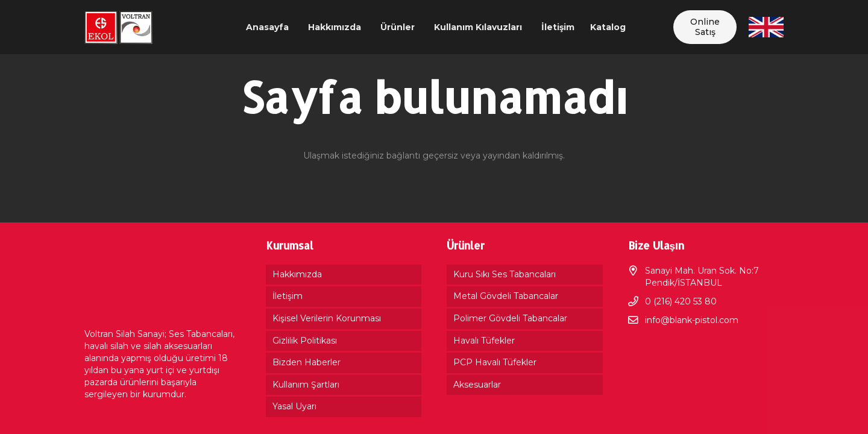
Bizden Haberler (307, 362)
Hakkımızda (297, 274)
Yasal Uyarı (294, 406)
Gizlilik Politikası (305, 341)
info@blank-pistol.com (692, 320)
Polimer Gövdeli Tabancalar (510, 318)
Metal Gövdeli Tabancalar (506, 296)
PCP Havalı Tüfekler (495, 362)
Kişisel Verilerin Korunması (327, 318)
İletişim (288, 296)
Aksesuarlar (477, 385)
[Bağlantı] (118, 27)
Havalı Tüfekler (484, 341)
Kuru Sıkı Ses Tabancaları (505, 274)
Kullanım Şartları (306, 385)
